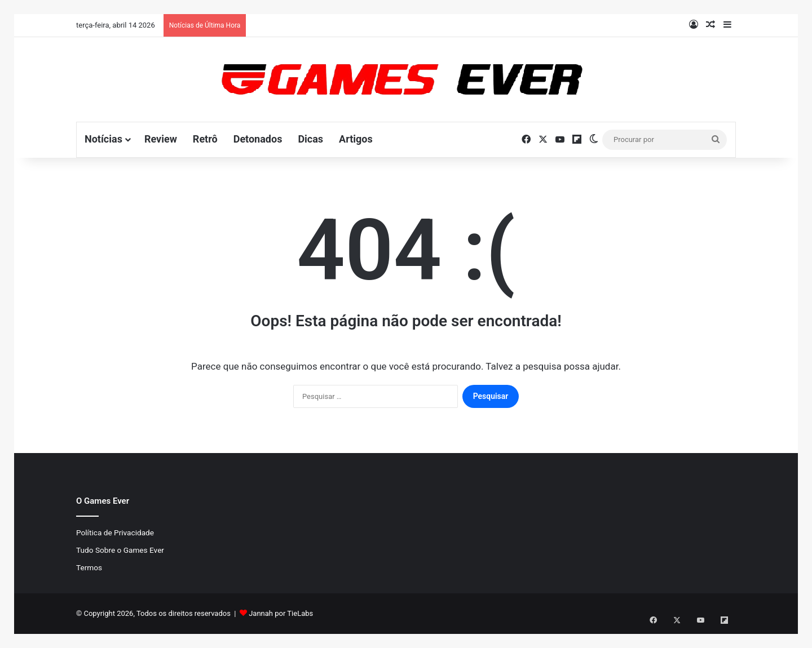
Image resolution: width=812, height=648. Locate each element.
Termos (89, 567)
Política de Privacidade (115, 532)
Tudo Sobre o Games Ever (120, 550)
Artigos (356, 139)
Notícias (103, 139)
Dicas (310, 139)
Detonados (258, 139)
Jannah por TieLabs (281, 613)
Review (161, 139)
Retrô (205, 139)
